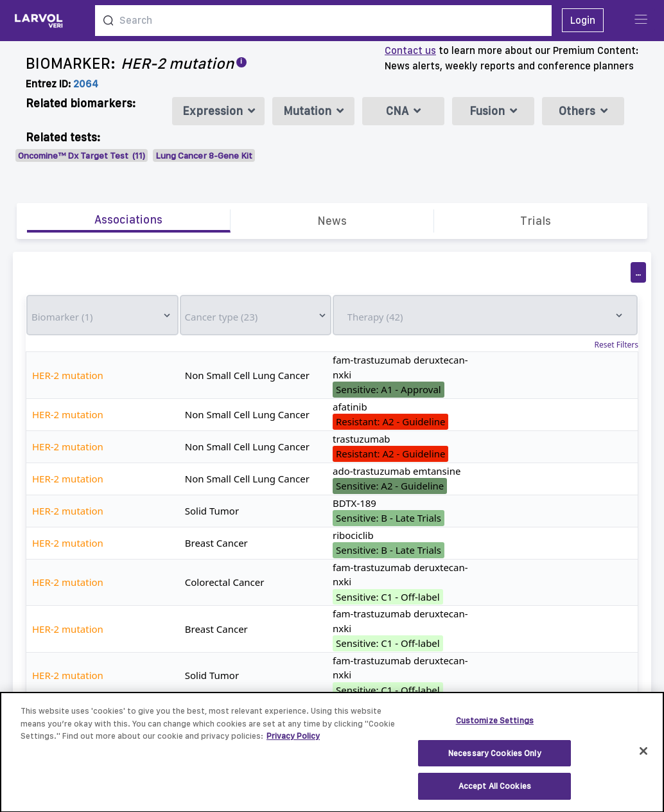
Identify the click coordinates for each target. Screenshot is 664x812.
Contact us (410, 50)
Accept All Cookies (495, 792)
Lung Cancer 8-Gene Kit (204, 155)
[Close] (643, 757)
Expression (219, 111)
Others (583, 111)
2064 (86, 84)
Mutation (313, 111)
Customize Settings (495, 727)
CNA (403, 111)
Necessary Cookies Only (495, 759)
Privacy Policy (293, 742)
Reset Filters (616, 345)
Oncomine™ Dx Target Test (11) (82, 155)
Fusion (493, 111)
